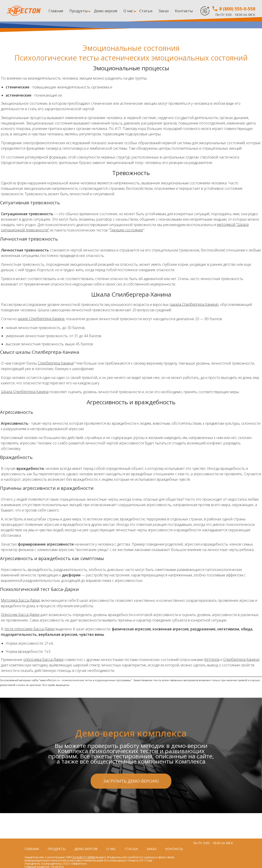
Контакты (184, 11)
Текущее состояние (127, 230)
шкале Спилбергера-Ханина (41, 319)
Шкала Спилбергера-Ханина (25, 392)
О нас (128, 11)
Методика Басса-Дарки (20, 600)
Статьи (146, 11)
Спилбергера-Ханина (56, 363)
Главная (56, 11)
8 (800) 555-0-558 (233, 9)
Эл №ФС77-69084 (84, 857)
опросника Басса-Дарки (43, 660)
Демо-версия (106, 11)
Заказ (164, 11)
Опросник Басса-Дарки (20, 615)
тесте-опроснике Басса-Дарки (29, 629)
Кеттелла (212, 660)
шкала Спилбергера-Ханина (194, 305)
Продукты (78, 11)
